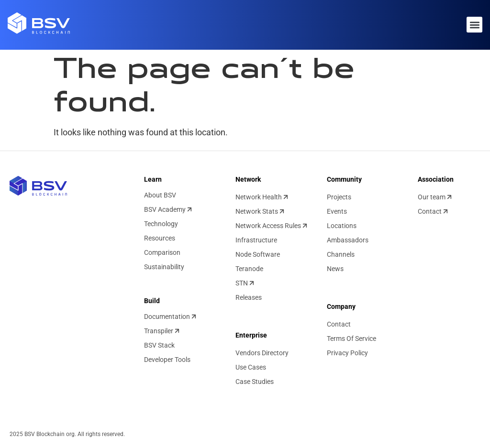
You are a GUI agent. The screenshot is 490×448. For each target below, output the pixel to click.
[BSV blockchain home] (38, 186)
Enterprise (251, 335)
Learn (153, 179)
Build (152, 301)
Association (436, 179)
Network (248, 179)
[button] (474, 25)
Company (341, 306)
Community (344, 179)
